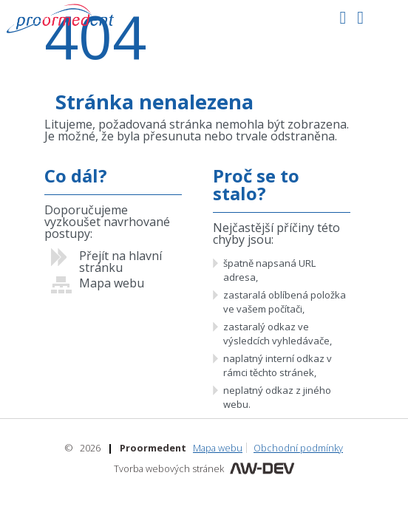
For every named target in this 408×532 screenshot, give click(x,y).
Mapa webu (218, 448)
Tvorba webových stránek (169, 469)
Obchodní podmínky (298, 448)
